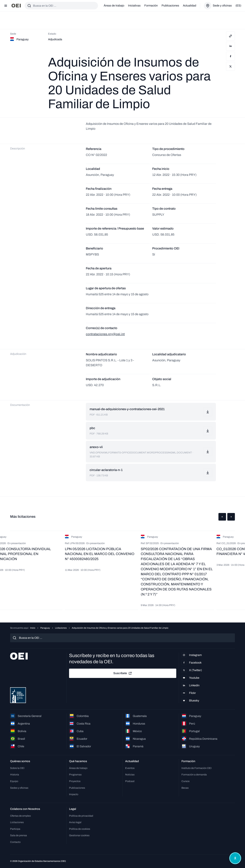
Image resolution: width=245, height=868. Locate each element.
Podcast (130, 781)
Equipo (14, 781)
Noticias (130, 775)
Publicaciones (170, 6)
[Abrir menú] (6, 6)
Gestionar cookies (79, 835)
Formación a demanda (194, 775)
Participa (15, 829)
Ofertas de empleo (20, 816)
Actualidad (190, 6)
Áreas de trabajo (114, 6)
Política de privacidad (81, 816)
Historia (15, 775)
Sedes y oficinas (19, 788)
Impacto (74, 794)
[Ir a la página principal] (16, 6)
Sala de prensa (18, 835)
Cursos (185, 781)
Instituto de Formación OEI (196, 768)
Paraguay (45, 628)
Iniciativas (134, 6)
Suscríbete (123, 673)
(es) (238, 6)
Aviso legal (75, 822)
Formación (151, 6)
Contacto (15, 842)
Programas (75, 775)
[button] (222, 517)
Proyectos (75, 781)
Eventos (130, 768)
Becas (185, 788)
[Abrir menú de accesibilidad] (235, 858)
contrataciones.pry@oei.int (105, 334)
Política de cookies (80, 829)
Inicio (33, 628)
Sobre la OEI (17, 768)
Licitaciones (61, 628)
